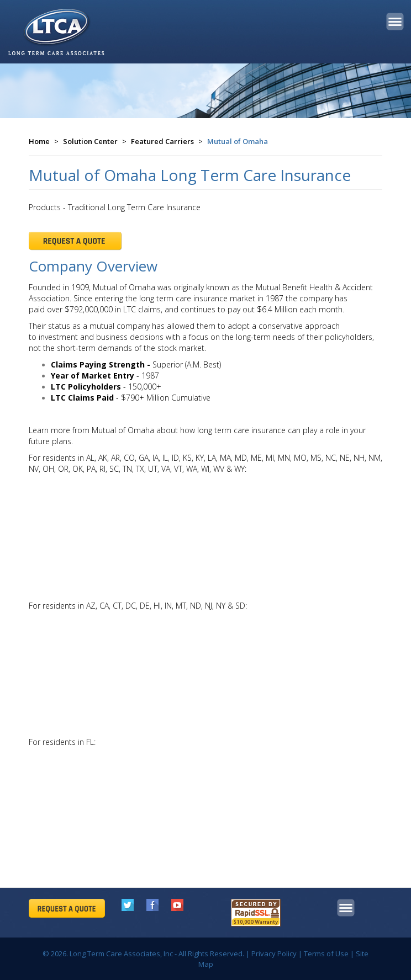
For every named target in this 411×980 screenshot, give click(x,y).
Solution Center (90, 141)
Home (39, 141)
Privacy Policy (274, 954)
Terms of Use (326, 954)
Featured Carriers (162, 141)
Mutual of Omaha (238, 141)
